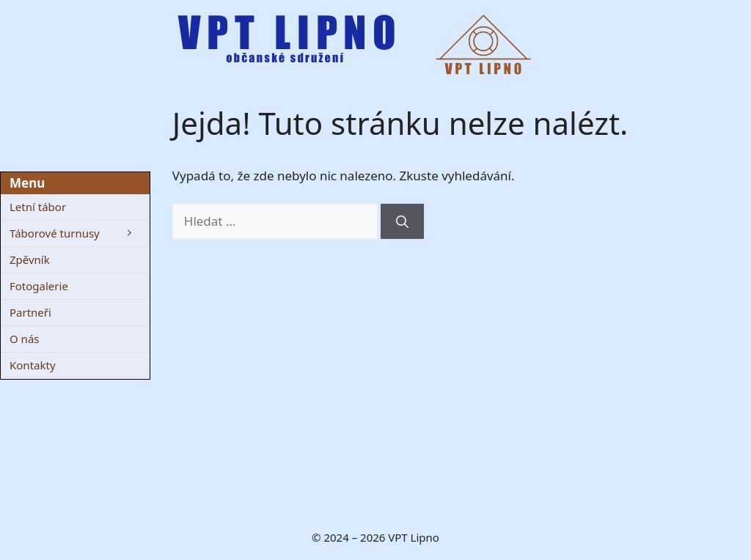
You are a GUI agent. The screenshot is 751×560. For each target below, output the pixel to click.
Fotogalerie (39, 286)
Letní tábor (38, 207)
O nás (25, 339)
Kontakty (33, 365)
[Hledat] (402, 221)
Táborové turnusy (80, 233)
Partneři (30, 312)
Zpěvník (30, 259)
